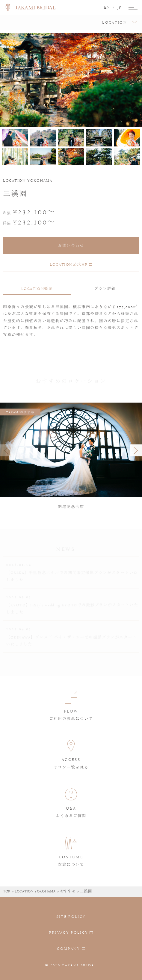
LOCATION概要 (37, 289)
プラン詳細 (105, 289)
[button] (136, 450)
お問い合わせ (71, 246)
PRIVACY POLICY (69, 933)
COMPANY (68, 949)
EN (107, 7)
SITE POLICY (71, 917)
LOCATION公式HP (71, 265)
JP (119, 7)
